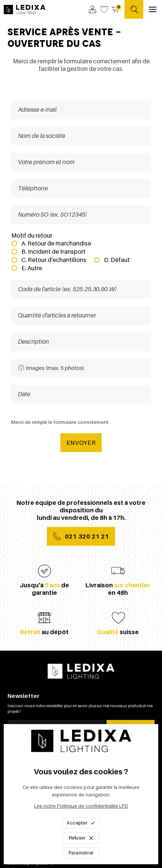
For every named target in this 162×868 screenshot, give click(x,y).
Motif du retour (32, 235)
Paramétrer (81, 853)
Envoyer (81, 443)
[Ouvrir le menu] (153, 9)
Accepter (81, 823)
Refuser (81, 838)
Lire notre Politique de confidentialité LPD (81, 806)
